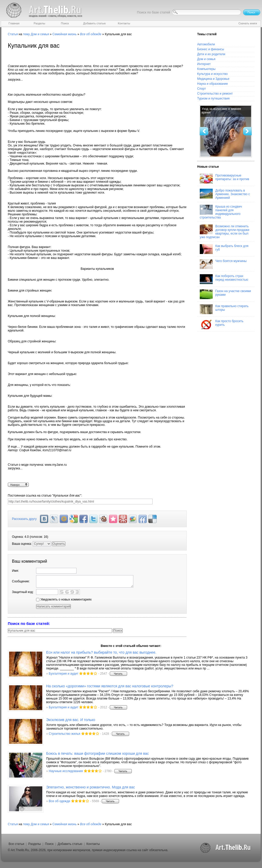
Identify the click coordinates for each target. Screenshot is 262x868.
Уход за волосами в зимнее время (221, 111)
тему (26, 34)
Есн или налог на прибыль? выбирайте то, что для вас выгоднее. (101, 652)
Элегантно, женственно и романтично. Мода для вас (91, 787)
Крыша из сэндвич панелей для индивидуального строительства (221, 212)
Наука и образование (212, 84)
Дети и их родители (211, 54)
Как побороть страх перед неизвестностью (224, 279)
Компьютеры (206, 69)
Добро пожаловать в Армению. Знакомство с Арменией (225, 194)
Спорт (202, 89)
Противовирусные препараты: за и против (225, 179)
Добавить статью (70, 844)
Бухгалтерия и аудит (64, 674)
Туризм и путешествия (213, 98)
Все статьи (16, 844)
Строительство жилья (64, 734)
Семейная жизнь (64, 34)
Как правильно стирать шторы (224, 309)
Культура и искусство (212, 74)
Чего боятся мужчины (223, 264)
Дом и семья (40, 34)
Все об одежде (60, 801)
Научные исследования (66, 771)
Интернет (204, 64)
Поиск (49, 844)
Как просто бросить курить (222, 324)
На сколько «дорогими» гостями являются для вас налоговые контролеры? (110, 686)
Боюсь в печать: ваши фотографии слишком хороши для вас (98, 753)
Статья (13, 34)
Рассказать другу (24, 519)
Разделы (35, 844)
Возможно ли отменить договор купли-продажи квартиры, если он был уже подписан (225, 232)
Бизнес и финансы (211, 49)
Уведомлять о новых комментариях (64, 599)
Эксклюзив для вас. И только (71, 720)
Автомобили (206, 44)
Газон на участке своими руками (225, 294)
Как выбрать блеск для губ (224, 249)
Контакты (93, 844)
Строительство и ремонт (215, 94)
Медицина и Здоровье (213, 79)
